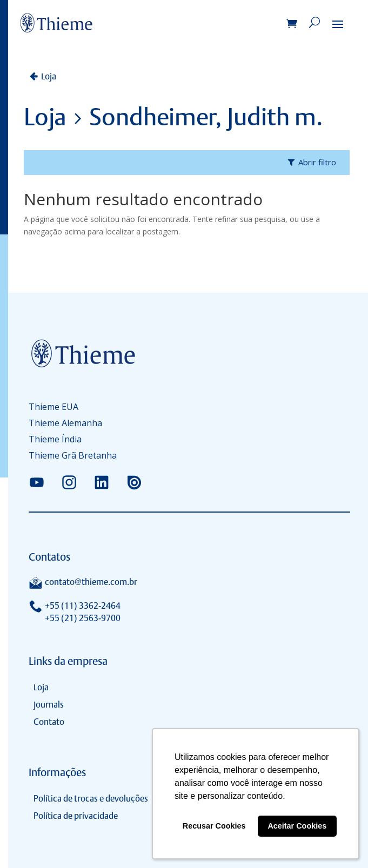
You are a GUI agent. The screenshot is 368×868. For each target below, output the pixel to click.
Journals (49, 705)
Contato (49, 722)
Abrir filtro (317, 162)
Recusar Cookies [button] (214, 826)
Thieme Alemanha (65, 424)
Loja (49, 76)
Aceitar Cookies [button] (297, 826)
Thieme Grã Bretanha (73, 456)
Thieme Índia (55, 440)
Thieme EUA (53, 408)
